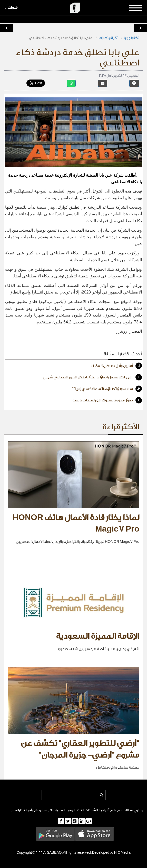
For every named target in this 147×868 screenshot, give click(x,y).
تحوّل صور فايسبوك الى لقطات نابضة (107, 400)
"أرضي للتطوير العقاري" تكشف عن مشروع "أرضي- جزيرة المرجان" (80, 749)
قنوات (11, 8)
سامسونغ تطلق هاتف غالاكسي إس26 (107, 389)
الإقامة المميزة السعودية (98, 636)
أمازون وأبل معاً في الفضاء (116, 366)
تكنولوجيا (132, 38)
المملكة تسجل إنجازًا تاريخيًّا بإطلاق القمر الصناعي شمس (92, 377)
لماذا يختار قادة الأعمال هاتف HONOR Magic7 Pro (76, 524)
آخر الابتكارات (108, 38)
